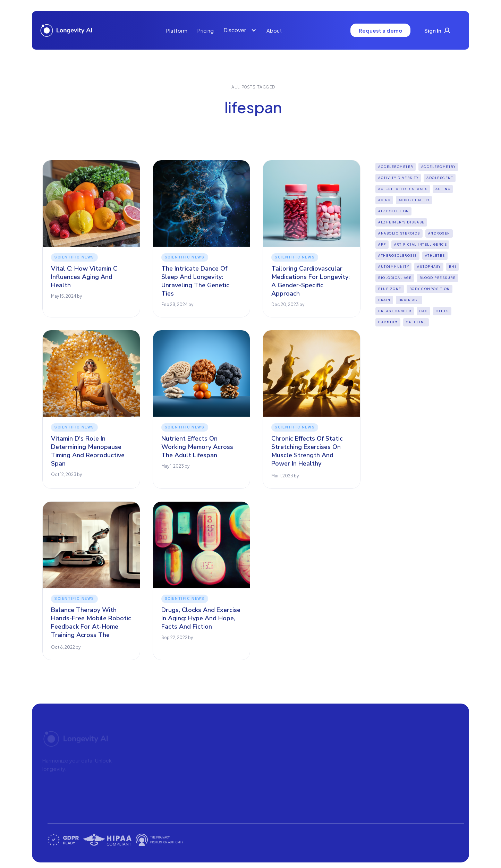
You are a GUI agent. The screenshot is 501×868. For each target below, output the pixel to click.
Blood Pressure (438, 278)
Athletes (435, 256)
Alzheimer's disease (401, 222)
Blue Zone (390, 289)
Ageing (443, 189)
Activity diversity (398, 178)
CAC (424, 311)
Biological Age (395, 278)
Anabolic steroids (399, 233)
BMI (453, 267)
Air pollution (394, 211)
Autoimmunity (394, 267)
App (382, 244)
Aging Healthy (414, 200)
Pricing (206, 30)
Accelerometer (396, 167)
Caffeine (416, 322)
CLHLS (442, 311)
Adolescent (440, 178)
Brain (384, 300)
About (274, 30)
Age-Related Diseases (403, 189)
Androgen (439, 233)
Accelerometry (439, 167)
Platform (177, 30)
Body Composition (430, 289)
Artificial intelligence (421, 244)
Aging (384, 200)
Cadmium (388, 322)
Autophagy (429, 267)
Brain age (409, 300)
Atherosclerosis (398, 256)
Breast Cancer (395, 311)
